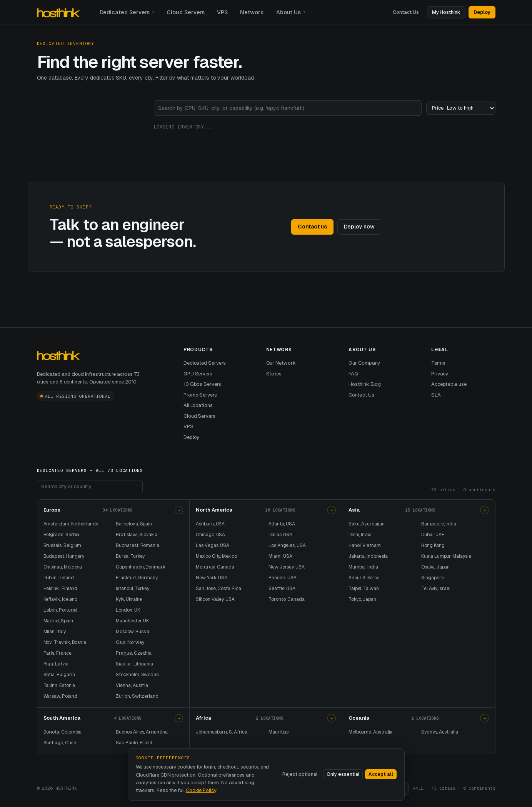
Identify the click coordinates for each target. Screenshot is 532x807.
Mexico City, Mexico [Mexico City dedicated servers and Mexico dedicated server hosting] (216, 556)
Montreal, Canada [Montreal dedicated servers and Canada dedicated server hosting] (215, 567)
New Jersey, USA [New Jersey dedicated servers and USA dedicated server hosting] (287, 567)
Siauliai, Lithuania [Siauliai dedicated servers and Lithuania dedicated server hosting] (134, 664)
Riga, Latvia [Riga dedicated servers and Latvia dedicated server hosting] (56, 664)
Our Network (281, 363)
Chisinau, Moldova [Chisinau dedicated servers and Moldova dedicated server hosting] (63, 567)
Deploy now (359, 227)
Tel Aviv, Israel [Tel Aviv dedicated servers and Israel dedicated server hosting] (436, 589)
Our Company (364, 363)
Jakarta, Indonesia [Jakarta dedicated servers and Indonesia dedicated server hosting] (368, 556)
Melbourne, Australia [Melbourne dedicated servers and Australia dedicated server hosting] (371, 732)
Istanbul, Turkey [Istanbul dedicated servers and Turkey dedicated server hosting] (133, 589)
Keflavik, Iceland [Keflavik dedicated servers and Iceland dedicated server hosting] (61, 599)
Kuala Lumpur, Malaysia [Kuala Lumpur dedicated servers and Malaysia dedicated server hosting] (446, 556)
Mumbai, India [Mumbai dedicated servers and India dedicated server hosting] (363, 567)
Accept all (381, 774)
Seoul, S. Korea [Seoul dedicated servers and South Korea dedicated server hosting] (364, 578)
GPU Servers (198, 374)
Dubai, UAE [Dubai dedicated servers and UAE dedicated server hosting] (433, 535)
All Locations (198, 405)
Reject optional (300, 774)
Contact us (312, 227)
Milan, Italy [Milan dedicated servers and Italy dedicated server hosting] (55, 632)
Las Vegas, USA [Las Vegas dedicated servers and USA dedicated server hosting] (213, 545)
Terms (438, 363)
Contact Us (406, 12)
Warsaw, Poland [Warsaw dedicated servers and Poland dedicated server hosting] (60, 696)
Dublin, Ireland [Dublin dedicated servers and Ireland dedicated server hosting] (59, 578)
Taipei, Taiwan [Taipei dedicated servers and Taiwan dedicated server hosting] (364, 589)
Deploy (482, 12)
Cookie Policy (201, 790)
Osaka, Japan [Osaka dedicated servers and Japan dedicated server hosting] (435, 567)
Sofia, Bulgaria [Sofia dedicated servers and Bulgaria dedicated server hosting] (59, 675)
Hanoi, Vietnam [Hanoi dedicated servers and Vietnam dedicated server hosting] (365, 545)
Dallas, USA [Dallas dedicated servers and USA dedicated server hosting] (280, 535)
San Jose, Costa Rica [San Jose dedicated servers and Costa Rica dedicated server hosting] (218, 589)
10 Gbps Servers (202, 384)
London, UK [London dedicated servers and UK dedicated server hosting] (128, 610)
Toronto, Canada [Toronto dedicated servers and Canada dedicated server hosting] (287, 599)
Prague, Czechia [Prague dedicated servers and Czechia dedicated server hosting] (134, 653)
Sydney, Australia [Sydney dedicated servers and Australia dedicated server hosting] (440, 732)
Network (252, 12)
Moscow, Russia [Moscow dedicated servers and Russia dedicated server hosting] (133, 632)
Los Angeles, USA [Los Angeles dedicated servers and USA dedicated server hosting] (287, 545)
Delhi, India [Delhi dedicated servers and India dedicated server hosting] (360, 535)
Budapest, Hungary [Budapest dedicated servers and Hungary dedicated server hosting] (64, 556)
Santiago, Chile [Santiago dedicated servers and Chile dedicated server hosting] (60, 743)
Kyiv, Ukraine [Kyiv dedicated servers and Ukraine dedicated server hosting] (129, 599)
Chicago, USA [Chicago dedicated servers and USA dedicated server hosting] (210, 535)
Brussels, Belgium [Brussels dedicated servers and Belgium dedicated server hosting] (63, 545)
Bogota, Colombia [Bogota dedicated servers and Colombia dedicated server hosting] (63, 732)
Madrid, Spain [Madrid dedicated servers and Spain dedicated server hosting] (58, 621)
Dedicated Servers (125, 12)
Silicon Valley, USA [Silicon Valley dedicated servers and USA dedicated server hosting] (215, 599)
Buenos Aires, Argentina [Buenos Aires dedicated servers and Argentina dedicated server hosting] (142, 732)
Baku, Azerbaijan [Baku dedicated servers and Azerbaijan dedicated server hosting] (367, 524)
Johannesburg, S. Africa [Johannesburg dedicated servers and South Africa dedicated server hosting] (221, 732)
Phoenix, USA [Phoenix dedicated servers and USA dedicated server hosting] (283, 578)
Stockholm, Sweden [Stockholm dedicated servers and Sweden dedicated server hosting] (137, 675)
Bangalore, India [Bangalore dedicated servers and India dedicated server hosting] (439, 524)
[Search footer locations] (90, 487)
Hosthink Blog (365, 384)
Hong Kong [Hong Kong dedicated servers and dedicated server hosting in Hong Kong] (433, 545)
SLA (436, 395)
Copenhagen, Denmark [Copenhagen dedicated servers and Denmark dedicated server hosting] (141, 567)
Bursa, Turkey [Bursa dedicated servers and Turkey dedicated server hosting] (130, 556)
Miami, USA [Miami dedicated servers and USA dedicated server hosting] (280, 556)
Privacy (440, 374)
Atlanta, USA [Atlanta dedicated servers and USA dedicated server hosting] (282, 524)
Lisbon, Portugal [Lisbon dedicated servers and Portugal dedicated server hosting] (61, 610)
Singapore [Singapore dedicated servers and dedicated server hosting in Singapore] (432, 578)
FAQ (353, 374)
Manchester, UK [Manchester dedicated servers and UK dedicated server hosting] (132, 621)
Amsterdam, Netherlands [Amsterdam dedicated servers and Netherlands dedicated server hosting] (71, 524)
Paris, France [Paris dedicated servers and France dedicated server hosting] (58, 653)
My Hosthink (446, 12)
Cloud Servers (186, 12)
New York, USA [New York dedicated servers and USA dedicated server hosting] (212, 578)
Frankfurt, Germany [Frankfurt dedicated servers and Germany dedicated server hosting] (137, 578)
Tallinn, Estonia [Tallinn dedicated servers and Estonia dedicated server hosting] (59, 685)
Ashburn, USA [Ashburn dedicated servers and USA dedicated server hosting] (210, 524)
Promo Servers (200, 395)
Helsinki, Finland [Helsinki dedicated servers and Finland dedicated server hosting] (61, 589)
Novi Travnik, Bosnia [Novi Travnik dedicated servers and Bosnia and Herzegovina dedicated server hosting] (65, 642)
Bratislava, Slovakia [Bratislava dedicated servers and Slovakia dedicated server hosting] (137, 535)
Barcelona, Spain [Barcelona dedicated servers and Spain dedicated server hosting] (134, 524)
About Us (289, 12)
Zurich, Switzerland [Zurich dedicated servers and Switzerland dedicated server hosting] (137, 696)
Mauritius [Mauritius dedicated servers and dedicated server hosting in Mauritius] (279, 732)
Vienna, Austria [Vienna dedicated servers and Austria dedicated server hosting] (132, 685)
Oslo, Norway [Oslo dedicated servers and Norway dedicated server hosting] (130, 642)
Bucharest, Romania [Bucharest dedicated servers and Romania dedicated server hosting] (138, 545)
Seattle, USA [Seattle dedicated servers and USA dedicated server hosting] (282, 589)
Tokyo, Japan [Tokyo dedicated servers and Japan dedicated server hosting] (362, 599)
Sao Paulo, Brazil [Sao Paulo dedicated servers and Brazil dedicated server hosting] (134, 743)
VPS (222, 12)
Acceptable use (449, 384)
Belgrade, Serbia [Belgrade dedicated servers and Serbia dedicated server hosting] (62, 535)
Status (274, 374)
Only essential (343, 774)
